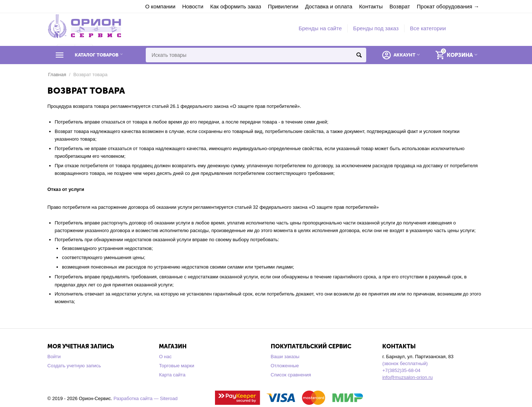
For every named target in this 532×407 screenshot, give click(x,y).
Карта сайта (172, 375)
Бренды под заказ (376, 28)
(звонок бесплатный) (405, 363)
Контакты (371, 6)
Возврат (400, 6)
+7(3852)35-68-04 (401, 370)
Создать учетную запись (74, 366)
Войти (54, 357)
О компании (161, 6)
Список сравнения (291, 375)
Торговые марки (177, 366)
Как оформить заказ (236, 6)
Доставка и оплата (329, 6)
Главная (57, 75)
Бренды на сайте (320, 28)
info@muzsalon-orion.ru (407, 377)
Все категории (428, 28)
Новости (193, 6)
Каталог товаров (97, 55)
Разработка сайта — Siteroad (145, 398)
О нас (165, 357)
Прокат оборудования (445, 6)
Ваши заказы (285, 357)
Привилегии (283, 6)
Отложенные (285, 366)
